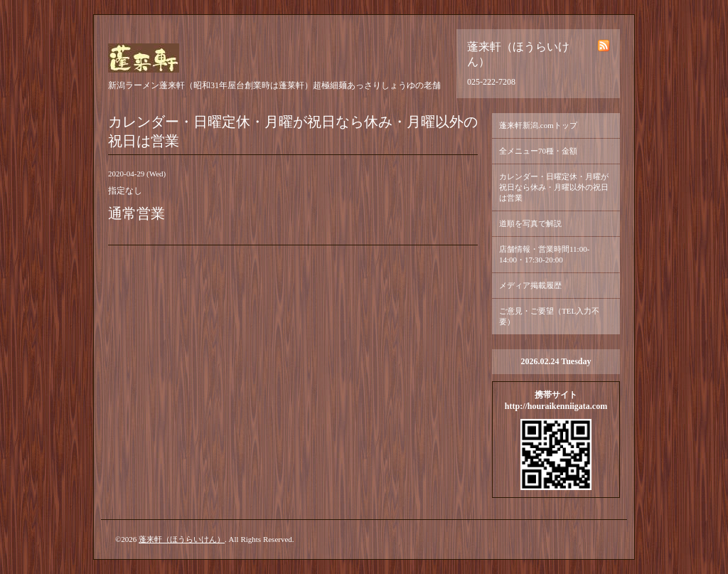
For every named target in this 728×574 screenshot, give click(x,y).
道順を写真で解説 (530, 223)
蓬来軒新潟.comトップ (538, 125)
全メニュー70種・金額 (538, 151)
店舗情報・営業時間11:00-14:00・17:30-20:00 (544, 254)
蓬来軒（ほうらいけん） (182, 539)
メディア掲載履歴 (530, 285)
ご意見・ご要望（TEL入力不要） (549, 316)
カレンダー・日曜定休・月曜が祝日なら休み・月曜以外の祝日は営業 (554, 187)
